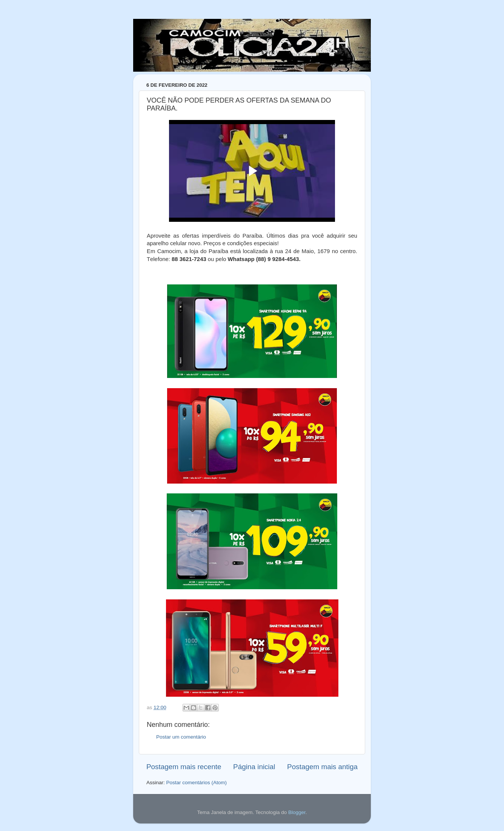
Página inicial (254, 767)
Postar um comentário (181, 737)
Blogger (297, 812)
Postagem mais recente (184, 767)
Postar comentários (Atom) (197, 783)
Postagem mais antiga (322, 767)
